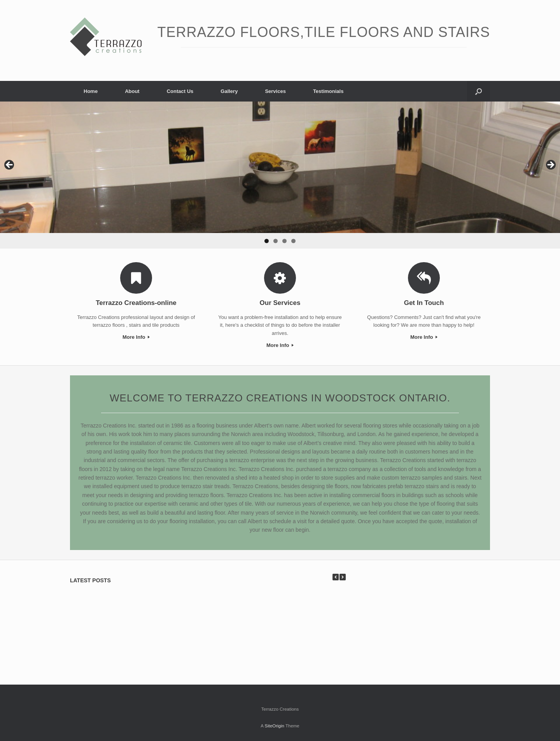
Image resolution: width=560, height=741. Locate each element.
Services (275, 91)
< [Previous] (10, 165)
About (132, 91)
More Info (136, 337)
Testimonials (328, 91)
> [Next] (550, 165)
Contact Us (180, 91)
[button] (479, 91)
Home (91, 91)
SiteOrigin (274, 726)
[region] (280, 175)
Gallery (229, 91)
